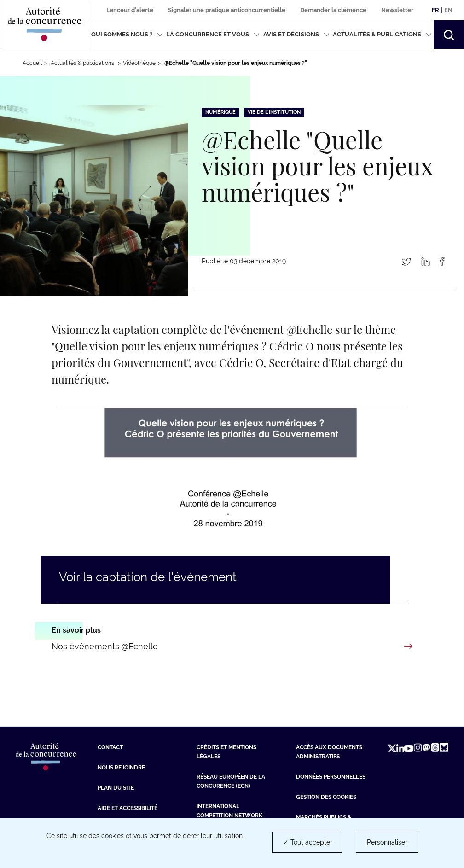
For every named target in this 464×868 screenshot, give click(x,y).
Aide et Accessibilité (128, 808)
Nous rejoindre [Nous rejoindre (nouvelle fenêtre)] (121, 768)
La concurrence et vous (213, 34)
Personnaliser (387, 842)
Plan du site (116, 788)
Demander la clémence (333, 10)
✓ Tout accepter (308, 842)
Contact (110, 747)
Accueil (32, 63)
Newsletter (397, 10)
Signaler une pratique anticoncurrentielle (227, 10)
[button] (449, 35)
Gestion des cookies (326, 797)
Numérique (220, 112)
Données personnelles (331, 777)
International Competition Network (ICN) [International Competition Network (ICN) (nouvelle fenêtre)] (229, 816)
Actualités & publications (382, 34)
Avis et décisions (296, 34)
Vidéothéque (139, 63)
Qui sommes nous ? (127, 34)
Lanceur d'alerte (130, 10)
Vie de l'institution (274, 112)
